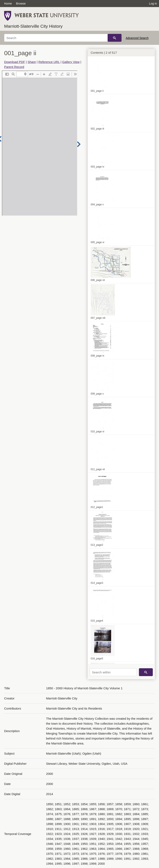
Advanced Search (137, 38)
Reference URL (49, 62)
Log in (153, 4)
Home (8, 4)
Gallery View (71, 62)
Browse (21, 4)
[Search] (56, 38)
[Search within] (113, 672)
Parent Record (14, 67)
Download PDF (15, 62)
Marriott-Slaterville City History (33, 26)
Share (32, 62)
